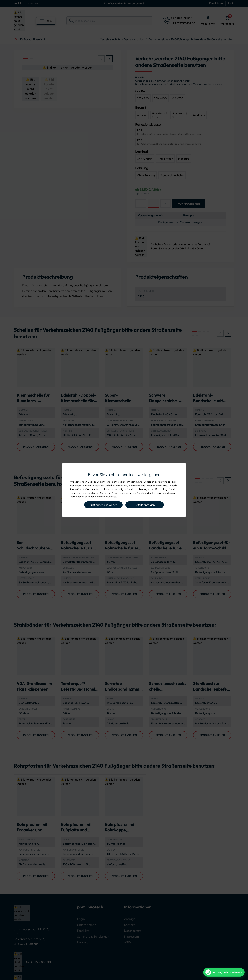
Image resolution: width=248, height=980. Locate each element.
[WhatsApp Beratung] (224, 972)
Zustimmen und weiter (103, 505)
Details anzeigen (145, 505)
